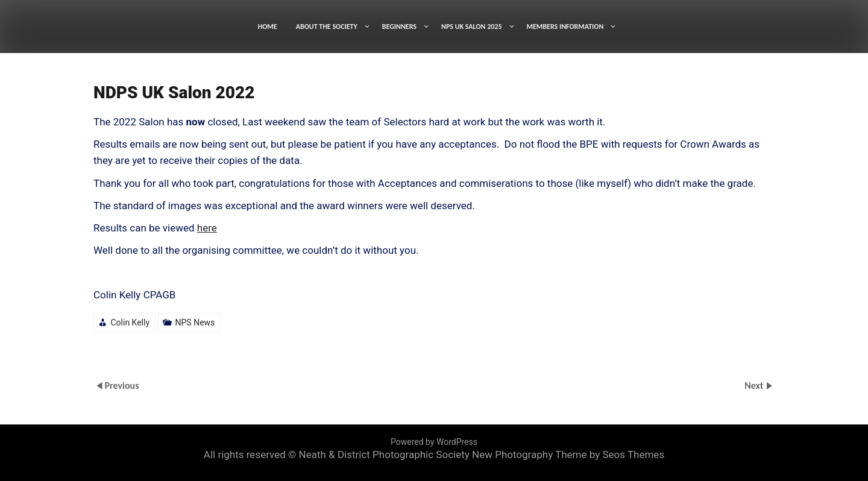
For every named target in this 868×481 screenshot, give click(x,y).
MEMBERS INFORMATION (565, 27)
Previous (121, 385)
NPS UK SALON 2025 (472, 27)
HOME (268, 27)
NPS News (195, 322)
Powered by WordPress (434, 442)
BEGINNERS (399, 27)
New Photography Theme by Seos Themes (568, 454)
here (207, 228)
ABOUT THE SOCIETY (327, 27)
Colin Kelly (130, 322)
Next (755, 385)
